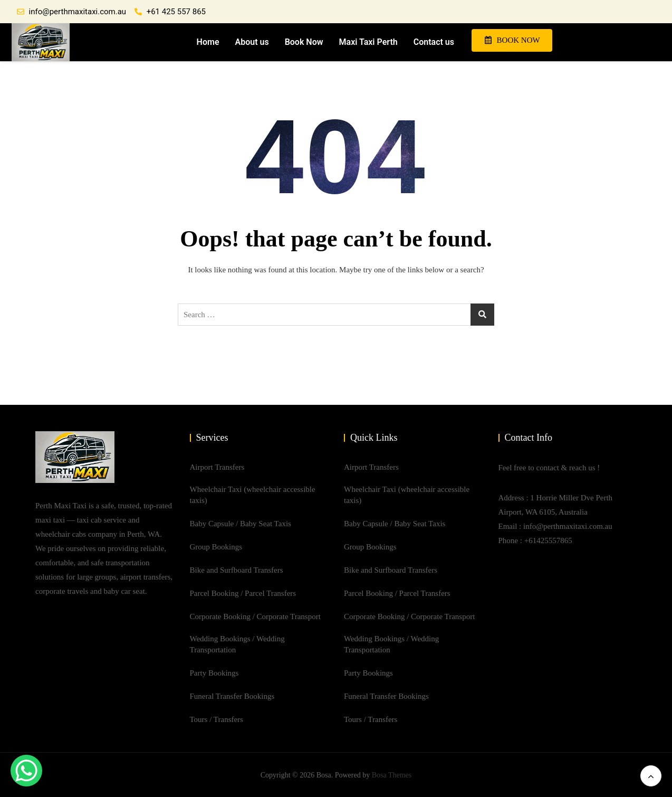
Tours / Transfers (217, 719)
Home (207, 42)
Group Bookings (216, 547)
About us (251, 42)
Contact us (433, 42)
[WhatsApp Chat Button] (26, 771)
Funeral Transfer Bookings (232, 696)
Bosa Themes (392, 775)
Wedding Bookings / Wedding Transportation (237, 644)
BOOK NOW (512, 40)
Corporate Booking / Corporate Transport (255, 616)
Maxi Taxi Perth (367, 42)
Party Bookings (214, 673)
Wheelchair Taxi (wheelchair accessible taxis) (253, 495)
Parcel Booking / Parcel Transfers (243, 593)
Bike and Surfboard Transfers (237, 570)
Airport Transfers (217, 467)
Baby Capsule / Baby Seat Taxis (241, 524)
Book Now (303, 42)
